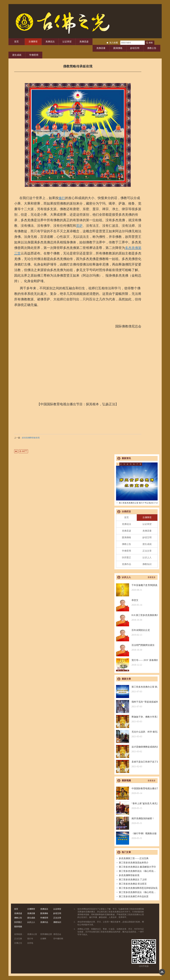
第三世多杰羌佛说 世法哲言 (131, 884)
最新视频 (18, 927)
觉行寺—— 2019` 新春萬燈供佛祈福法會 (137, 663)
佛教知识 (147, 564)
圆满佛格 (118, 48)
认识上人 (147, 558)
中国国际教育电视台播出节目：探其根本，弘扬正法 (137, 791)
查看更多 (152, 577)
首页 (16, 42)
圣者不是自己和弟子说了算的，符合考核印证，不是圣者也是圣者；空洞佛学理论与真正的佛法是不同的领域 (137, 764)
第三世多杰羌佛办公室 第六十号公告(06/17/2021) (138, 503)
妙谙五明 (135, 48)
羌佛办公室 (32, 934)
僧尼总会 (57, 934)
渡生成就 (17, 55)
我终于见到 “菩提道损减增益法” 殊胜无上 (137, 704)
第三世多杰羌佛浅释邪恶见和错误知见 (137, 888)
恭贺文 (137, 603)
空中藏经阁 (58, 939)
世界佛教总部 (46, 934)
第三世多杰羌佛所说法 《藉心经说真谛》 (138, 871)
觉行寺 (30, 939)
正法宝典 (18, 939)
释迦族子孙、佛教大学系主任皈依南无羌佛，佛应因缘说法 (137, 719)
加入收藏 (114, 43)
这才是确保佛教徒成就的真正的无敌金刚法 (137, 749)
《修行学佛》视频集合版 (137, 836)
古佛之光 (18, 943)
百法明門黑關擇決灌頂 (137, 648)
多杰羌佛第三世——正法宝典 (132, 858)
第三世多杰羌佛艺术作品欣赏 (132, 897)
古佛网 (43, 939)
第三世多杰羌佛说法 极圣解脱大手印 (136, 867)
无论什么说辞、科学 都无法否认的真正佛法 (137, 734)
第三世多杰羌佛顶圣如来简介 (132, 863)
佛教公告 (152, 48)
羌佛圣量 (101, 48)
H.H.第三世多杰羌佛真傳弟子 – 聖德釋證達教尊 (137, 618)
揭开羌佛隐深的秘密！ (137, 821)
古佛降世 (33, 42)
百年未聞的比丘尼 (137, 633)
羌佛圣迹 (84, 42)
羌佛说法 (50, 42)
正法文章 (147, 551)
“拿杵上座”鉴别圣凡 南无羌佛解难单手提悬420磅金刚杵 (137, 806)
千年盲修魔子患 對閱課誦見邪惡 (137, 588)
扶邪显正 (126, 558)
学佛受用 (34, 55)
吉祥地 (30, 943)
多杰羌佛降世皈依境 (31, 438)
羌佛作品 (126, 564)
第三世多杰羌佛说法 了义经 (131, 880)
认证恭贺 (67, 42)
